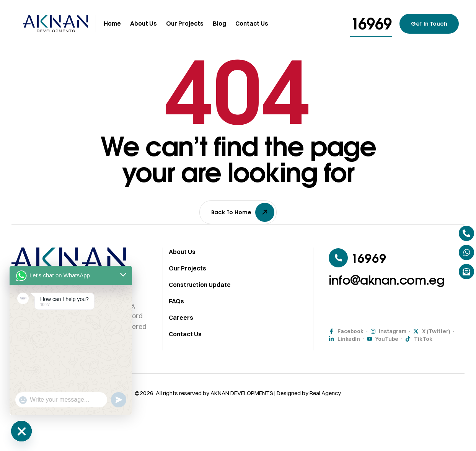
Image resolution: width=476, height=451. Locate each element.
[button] (371, 24)
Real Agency (325, 396)
